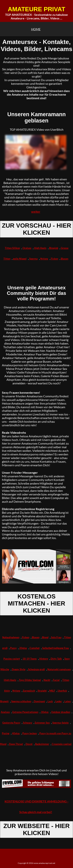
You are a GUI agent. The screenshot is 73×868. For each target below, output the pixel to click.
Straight (42, 691)
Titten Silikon (12, 248)
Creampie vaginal (62, 744)
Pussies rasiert (12, 659)
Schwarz (28, 723)
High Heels (40, 248)
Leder (59, 701)
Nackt (47, 680)
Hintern (44, 659)
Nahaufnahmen (11, 637)
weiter (36, 212)
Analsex (5, 712)
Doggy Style (19, 669)
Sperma (33, 259)
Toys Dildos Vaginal (30, 680)
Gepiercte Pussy (11, 723)
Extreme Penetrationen (25, 712)
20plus (23, 648)
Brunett (4, 701)
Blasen (64, 259)
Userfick (62, 691)
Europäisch (29, 691)
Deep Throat (16, 744)
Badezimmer (42, 744)
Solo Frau (56, 637)
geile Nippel (20, 259)
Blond (45, 637)
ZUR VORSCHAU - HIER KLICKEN (37, 229)
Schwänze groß (36, 669)
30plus (45, 712)
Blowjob (54, 248)
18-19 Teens (30, 659)
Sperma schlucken (21, 701)
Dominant (39, 701)
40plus (16, 733)
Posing (6, 733)
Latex (68, 701)
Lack (50, 701)
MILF (52, 691)
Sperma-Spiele (60, 723)
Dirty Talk (56, 659)
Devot (29, 744)
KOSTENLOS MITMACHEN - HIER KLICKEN (36, 603)
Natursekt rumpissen (59, 669)
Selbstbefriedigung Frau (56, 648)
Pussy (13, 648)
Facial (56, 680)
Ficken (54, 259)
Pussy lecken (30, 733)
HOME (36, 29)
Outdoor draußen (61, 712)
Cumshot (35, 648)
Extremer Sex (42, 723)
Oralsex (27, 248)
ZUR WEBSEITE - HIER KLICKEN (37, 829)
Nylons (44, 259)
